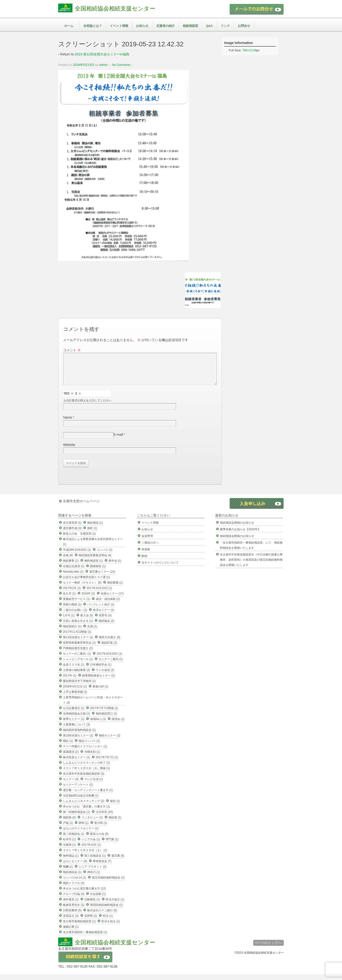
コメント (72, 350)
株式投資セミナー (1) (76, 763)
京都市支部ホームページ (81, 507)
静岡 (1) (84, 829)
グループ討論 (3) (74, 900)
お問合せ (244, 26)
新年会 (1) (115, 566)
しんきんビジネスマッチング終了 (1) (86, 768)
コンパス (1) (104, 555)
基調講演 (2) (71, 758)
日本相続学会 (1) (101, 670)
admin (103, 65)
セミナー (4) (71, 785)
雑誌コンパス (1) (89, 747)
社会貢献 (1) (98, 900)
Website (69, 450)
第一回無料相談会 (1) (76, 818)
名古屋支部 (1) (72, 528)
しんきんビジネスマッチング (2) (84, 807)
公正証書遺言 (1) (74, 714)
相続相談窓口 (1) (106, 719)
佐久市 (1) (69, 599)
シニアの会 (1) (91, 845)
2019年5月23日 (84, 65)
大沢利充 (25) (104, 818)
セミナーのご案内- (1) (77, 659)
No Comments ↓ (122, 65)
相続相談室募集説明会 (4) (95, 561)
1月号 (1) (69, 621)
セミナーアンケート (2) (78, 790)
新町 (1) (92, 534)
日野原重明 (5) (72, 916)
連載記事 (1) (71, 932)
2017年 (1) (70, 681)
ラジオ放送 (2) (105, 676)
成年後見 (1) (71, 905)
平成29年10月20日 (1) (77, 555)
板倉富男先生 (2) (74, 911)
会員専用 (147, 542)
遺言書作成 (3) (72, 534)
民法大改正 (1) (115, 905)
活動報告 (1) (92, 905)
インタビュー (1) (92, 823)
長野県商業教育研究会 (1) (79, 648)
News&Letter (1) (73, 577)
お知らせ (142, 26)
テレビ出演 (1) (94, 785)
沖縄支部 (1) (92, 758)
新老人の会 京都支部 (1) (79, 539)
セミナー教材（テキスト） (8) (82, 588)
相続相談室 (190, 26)
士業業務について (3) (76, 730)
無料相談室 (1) (94, 566)
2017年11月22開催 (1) (77, 637)
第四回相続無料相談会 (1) (106, 911)
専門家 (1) (112, 845)
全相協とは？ (93, 26)
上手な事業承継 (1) (75, 698)
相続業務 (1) (115, 588)
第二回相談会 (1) (74, 840)
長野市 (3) (105, 621)
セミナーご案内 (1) (111, 665)
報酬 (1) (68, 872)
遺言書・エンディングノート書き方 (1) (88, 796)
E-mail (118, 440)
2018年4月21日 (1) (75, 692)
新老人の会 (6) (99, 840)
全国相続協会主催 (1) (76, 719)
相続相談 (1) (95, 528)
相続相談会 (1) (72, 878)
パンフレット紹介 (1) (101, 610)
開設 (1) (68, 747)
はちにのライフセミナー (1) (81, 834)
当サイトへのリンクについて (160, 568)
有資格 (146, 555)
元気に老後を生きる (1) (78, 627)
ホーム (69, 26)
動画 (144, 562)
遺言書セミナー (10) (102, 577)
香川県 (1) (101, 829)
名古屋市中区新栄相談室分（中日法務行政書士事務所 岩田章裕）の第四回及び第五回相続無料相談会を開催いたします (251, 565)
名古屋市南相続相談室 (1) (79, 927)
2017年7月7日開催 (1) (104, 714)
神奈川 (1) (94, 878)
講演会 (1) (118, 725)
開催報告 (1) (98, 572)
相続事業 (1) (71, 566)
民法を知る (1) (111, 927)
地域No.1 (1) (98, 725)
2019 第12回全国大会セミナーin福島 (102, 54)
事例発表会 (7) (102, 867)
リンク (225, 26)
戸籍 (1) (68, 829)
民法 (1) (108, 922)
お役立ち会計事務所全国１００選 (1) (86, 583)
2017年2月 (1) (72, 594)
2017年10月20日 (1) (109, 659)
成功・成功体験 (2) (108, 605)
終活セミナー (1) (104, 616)
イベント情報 (119, 26)
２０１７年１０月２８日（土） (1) (85, 856)
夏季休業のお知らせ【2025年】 (240, 535)
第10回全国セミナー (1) (78, 741)
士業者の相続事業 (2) (76, 676)
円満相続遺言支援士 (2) (78, 654)
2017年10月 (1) (91, 850)
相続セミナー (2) (109, 741)
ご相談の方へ (150, 548)
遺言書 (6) (118, 861)
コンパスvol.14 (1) (75, 883)
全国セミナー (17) (112, 599)
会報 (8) (68, 561)
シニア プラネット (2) (93, 872)
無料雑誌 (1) (71, 861)
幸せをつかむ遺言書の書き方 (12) (84, 894)
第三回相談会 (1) (95, 861)
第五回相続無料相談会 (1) (108, 883)
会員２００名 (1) (74, 670)
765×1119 (249, 50)
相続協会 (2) (106, 627)
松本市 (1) (69, 845)
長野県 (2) (91, 922)
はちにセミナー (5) (75, 867)
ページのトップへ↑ (268, 948)
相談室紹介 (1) (72, 632)
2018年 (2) (88, 599)
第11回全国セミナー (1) (78, 643)
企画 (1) (92, 632)
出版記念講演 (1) (74, 572)
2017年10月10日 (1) (99, 594)
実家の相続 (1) (72, 610)
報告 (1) (115, 807)
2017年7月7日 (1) (107, 763)
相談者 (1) (115, 823)
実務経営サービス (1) (76, 605)
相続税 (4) (69, 823)
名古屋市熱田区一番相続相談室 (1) (85, 938)
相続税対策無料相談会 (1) (79, 736)
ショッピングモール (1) (78, 665)
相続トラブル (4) (74, 889)
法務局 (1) (69, 850)
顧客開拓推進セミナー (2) (99, 681)
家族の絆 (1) (100, 692)
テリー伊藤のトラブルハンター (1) (85, 752)
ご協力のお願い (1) (75, 616)
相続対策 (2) (109, 648)
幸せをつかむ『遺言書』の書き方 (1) (86, 812)
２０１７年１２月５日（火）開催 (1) (86, 774)
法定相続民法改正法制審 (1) (81, 801)
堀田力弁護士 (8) (109, 643)
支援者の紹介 (166, 26)
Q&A (209, 26)
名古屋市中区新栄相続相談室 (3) (84, 779)
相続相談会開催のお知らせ (237, 528)
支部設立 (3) (71, 922)
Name (68, 423)
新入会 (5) (87, 621)
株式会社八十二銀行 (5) (102, 916)
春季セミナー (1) (74, 725)
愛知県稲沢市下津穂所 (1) (79, 687)
